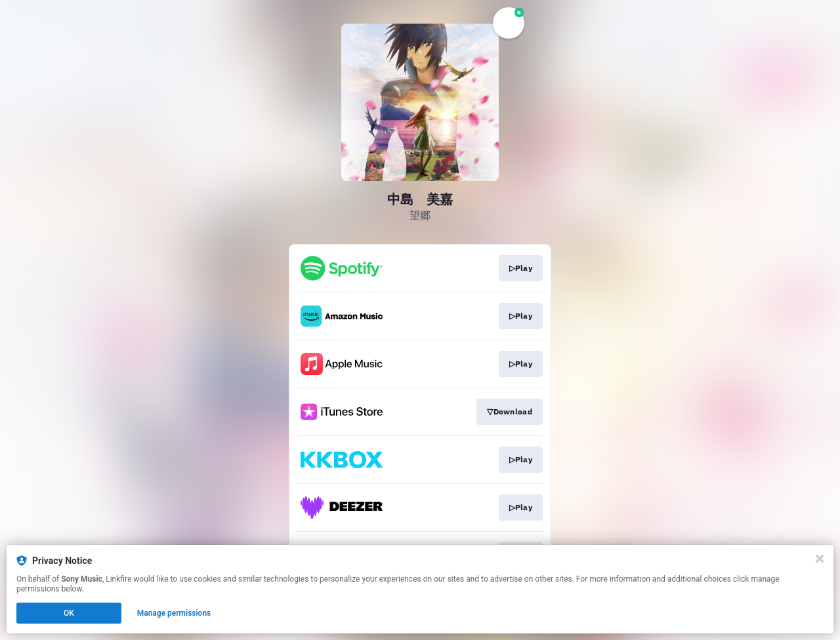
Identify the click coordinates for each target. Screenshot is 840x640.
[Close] (820, 559)
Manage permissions (174, 613)
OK (69, 613)
